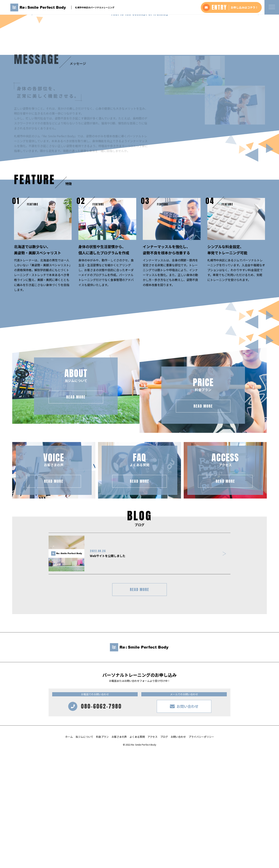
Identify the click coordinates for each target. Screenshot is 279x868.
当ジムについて (84, 854)
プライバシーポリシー (201, 854)
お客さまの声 (119, 854)
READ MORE (139, 706)
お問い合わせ (178, 854)
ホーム (69, 854)
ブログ (164, 854)
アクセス (153, 854)
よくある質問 (137, 854)
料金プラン (102, 854)
